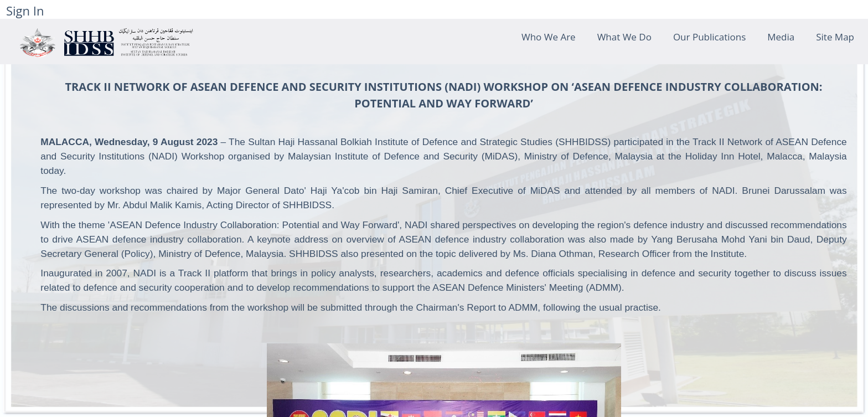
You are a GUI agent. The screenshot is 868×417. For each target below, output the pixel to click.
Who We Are (549, 37)
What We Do (624, 37)
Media (781, 37)
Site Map (835, 37)
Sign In (25, 11)
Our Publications (709, 37)
